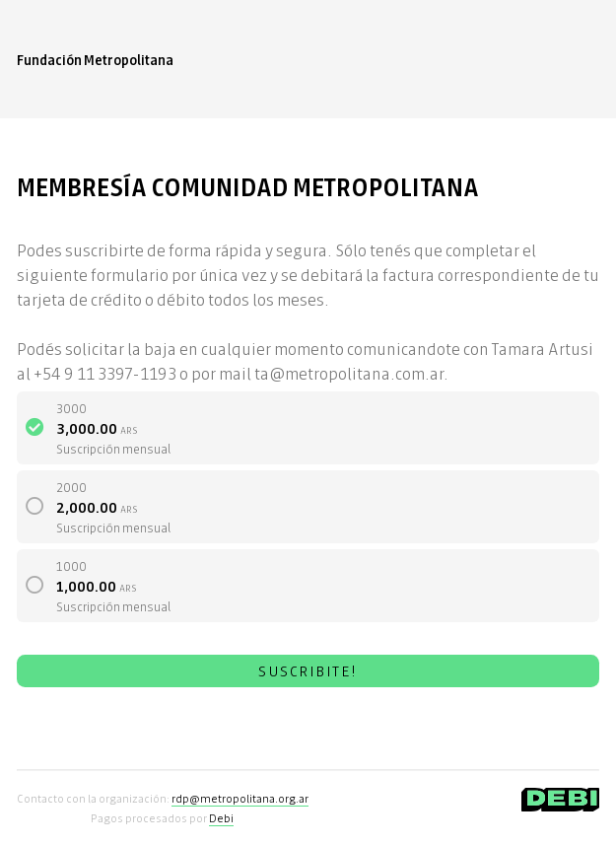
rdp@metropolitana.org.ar (240, 797)
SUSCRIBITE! (308, 669)
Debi (221, 817)
